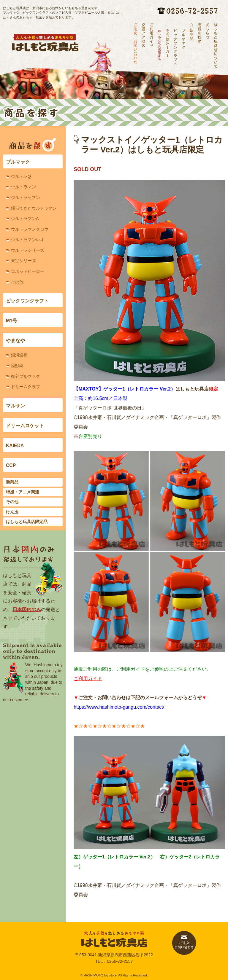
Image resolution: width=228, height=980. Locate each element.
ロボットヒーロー (28, 271)
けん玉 (12, 512)
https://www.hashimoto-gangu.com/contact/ (119, 707)
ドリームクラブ (26, 387)
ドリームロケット (25, 426)
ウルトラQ (21, 176)
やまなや (15, 341)
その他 (17, 282)
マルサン (15, 406)
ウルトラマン (23, 187)
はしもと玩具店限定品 (27, 522)
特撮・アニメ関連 (23, 492)
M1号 (12, 321)
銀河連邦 (19, 355)
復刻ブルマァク (26, 376)
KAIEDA (15, 446)
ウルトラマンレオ (28, 240)
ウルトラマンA (25, 219)
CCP (11, 465)
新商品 (12, 482)
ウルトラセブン (26, 197)
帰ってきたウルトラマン (34, 208)
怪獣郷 (17, 366)
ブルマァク (18, 162)
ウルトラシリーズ (28, 250)
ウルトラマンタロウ (30, 229)
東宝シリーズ (23, 261)
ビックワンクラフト (27, 301)
